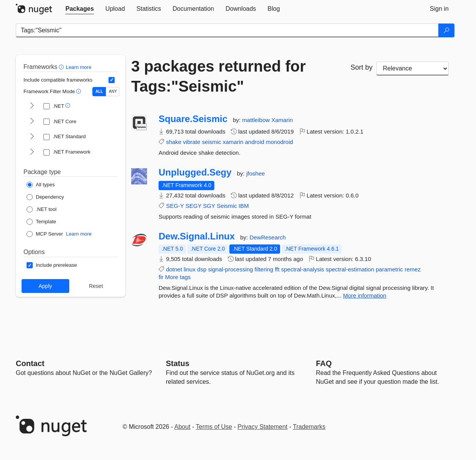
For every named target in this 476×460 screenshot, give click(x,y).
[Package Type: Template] (41, 222)
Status (178, 363)
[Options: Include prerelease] (52, 265)
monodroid (280, 142)
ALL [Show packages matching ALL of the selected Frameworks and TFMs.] (99, 91)
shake (174, 142)
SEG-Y (175, 206)
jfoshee (256, 173)
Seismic (227, 206)
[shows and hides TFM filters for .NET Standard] (32, 137)
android (255, 142)
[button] (62, 67)
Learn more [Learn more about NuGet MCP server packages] (79, 234)
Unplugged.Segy (195, 172)
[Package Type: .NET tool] (42, 209)
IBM (244, 206)
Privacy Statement (262, 427)
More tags (178, 277)
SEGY (193, 206)
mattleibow (257, 120)
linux (190, 269)
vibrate (192, 142)
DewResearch (267, 237)
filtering (264, 269)
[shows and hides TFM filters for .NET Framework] (32, 152)
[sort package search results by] (413, 69)
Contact (30, 363)
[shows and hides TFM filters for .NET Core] (32, 122)
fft (277, 269)
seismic (212, 142)
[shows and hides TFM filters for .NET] (32, 106)
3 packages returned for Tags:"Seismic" (219, 76)
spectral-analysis (303, 269)
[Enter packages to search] (227, 30)
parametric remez (398, 269)
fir (161, 277)
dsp (202, 269)
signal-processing (231, 269)
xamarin (233, 142)
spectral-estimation (350, 269)
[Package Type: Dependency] (45, 197)
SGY (209, 206)
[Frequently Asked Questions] (324, 363)
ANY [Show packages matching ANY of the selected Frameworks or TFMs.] (113, 91)
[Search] (446, 30)
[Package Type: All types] (41, 185)
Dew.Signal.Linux (197, 236)
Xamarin (282, 120)
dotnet (174, 269)
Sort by (362, 67)
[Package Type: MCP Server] (45, 234)
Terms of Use (214, 427)
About (182, 427)
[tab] (80, 9)
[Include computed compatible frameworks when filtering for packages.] (112, 80)
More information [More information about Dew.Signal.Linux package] (365, 295)
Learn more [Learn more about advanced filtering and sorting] (78, 67)
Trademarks (309, 427)
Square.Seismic (193, 119)
